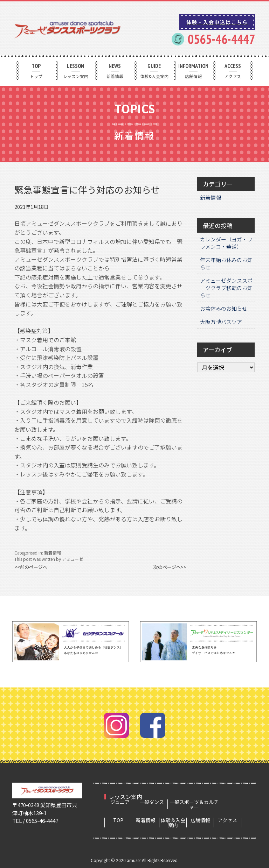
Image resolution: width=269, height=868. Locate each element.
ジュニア (120, 802)
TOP (118, 820)
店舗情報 (193, 71)
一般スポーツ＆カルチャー (194, 804)
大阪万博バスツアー (223, 322)
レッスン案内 (75, 71)
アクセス (233, 71)
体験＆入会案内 (173, 823)
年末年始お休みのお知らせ (226, 263)
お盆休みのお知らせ (224, 308)
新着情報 (115, 71)
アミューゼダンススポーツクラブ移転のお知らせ (226, 288)
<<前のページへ (31, 567)
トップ (36, 71)
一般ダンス (152, 802)
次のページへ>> (170, 567)
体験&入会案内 (154, 71)
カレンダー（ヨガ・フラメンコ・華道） (226, 243)
